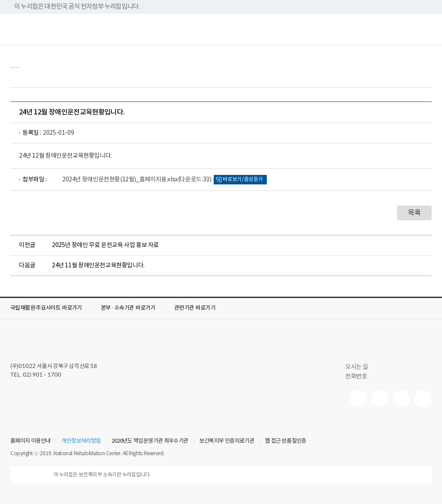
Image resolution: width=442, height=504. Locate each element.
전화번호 (356, 377)
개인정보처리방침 (81, 441)
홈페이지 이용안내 (30, 441)
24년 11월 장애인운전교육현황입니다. (98, 266)
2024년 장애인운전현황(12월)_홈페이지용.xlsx (137, 180)
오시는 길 (360, 367)
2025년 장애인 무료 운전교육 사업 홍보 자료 (105, 245)
